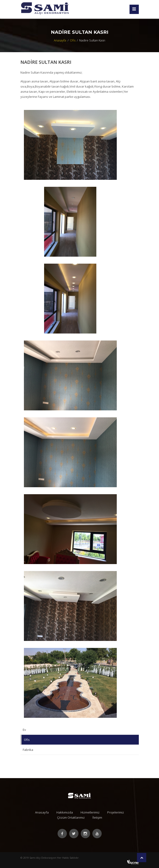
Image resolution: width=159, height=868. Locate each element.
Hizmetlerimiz (90, 812)
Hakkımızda (65, 812)
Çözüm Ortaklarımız (71, 817)
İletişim (97, 817)
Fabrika (28, 750)
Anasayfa (60, 40)
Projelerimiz (116, 812)
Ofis (73, 40)
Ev (24, 730)
